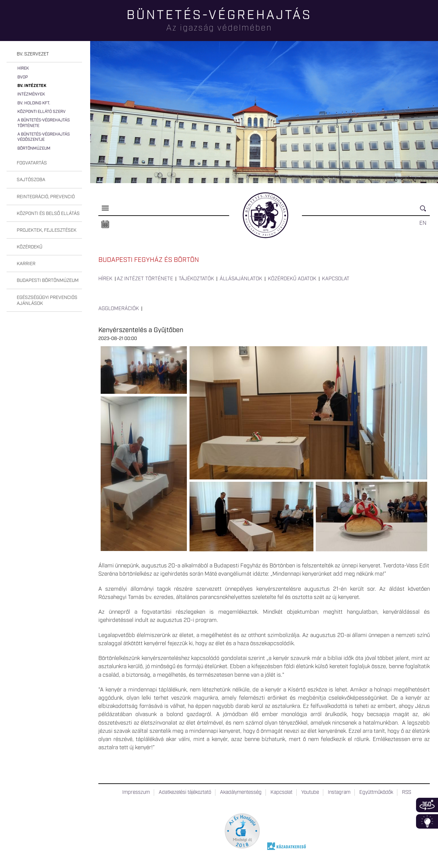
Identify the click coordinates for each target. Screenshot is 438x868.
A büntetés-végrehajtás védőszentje (44, 137)
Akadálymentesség (241, 793)
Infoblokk (427, 821)
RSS (407, 793)
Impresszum (136, 793)
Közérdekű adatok (292, 279)
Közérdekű (30, 247)
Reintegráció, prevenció (46, 197)
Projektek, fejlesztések (47, 230)
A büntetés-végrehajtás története (44, 123)
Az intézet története (145, 279)
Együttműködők (376, 793)
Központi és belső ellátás (48, 214)
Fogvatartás (32, 163)
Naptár (105, 224)
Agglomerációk (119, 309)
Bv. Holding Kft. (34, 103)
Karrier (26, 264)
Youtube (310, 793)
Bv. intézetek (32, 86)
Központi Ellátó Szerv (41, 112)
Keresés (425, 211)
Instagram (339, 793)
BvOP (23, 77)
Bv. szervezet (33, 54)
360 (427, 805)
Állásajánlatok (241, 279)
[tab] (44, 54)
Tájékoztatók (196, 279)
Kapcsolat (336, 279)
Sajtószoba (31, 180)
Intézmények (31, 94)
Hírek (23, 68)
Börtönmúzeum (34, 148)
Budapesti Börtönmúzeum (48, 281)
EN (423, 223)
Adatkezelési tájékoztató (185, 793)
